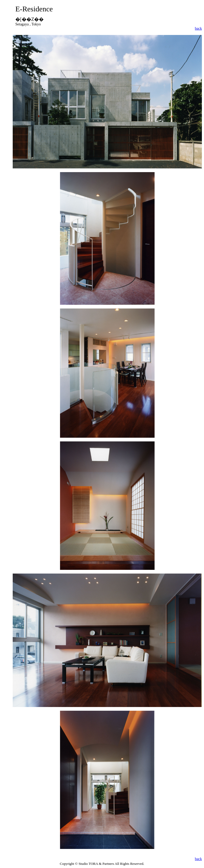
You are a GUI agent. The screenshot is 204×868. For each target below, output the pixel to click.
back (198, 28)
